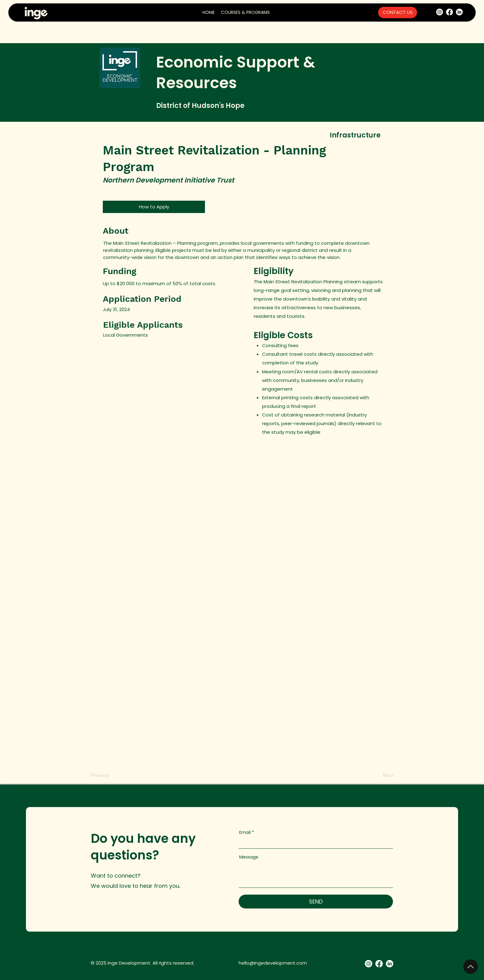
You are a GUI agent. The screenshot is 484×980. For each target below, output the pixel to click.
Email (245, 832)
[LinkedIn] (459, 12)
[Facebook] (449, 12)
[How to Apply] (154, 207)
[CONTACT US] (398, 12)
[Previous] (101, 775)
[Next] (386, 775)
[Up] (471, 967)
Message (249, 857)
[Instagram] (440, 12)
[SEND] (316, 902)
